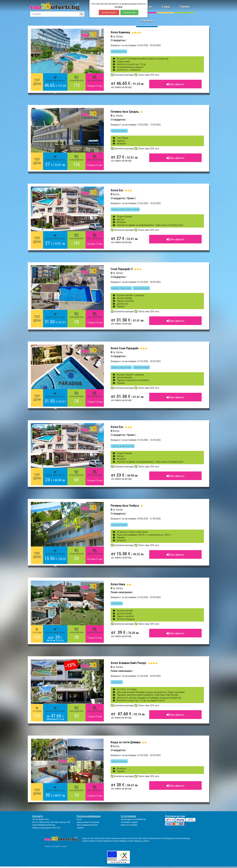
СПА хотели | (143, 838)
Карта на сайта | (89, 838)
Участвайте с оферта (129, 822)
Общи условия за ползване (88, 822)
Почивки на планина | (120, 838)
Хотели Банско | (155, 838)
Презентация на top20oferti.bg (133, 819)
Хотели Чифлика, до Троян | (139, 841)
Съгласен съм (129, 12)
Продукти (56, 846)
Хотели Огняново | (90, 841)
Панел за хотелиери (129, 825)
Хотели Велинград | (183, 838)
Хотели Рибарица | (120, 841)
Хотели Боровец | (168, 838)
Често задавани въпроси (87, 825)
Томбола (80, 828)
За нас (79, 819)
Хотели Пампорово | (105, 841)
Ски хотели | (133, 838)
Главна (48, 846)
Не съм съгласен (109, 12)
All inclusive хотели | (103, 838)
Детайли (119, 7)
